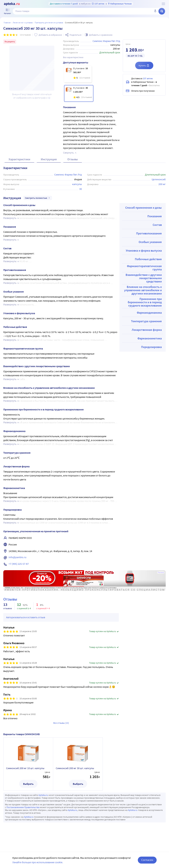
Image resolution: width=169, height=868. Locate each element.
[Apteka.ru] (12, 4)
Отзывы (73, 159)
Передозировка (151, 347)
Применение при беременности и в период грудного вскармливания (145, 302)
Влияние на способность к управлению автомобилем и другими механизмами (143, 290)
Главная (7, 23)
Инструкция (49, 159)
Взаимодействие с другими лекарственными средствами (144, 278)
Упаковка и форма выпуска (144, 251)
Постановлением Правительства (23, 807)
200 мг (162, 184)
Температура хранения (146, 321)
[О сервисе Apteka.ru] (163, 4)
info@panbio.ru (17, 557)
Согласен (147, 860)
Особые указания (150, 242)
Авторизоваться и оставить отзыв (26, 617)
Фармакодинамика (149, 313)
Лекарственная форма (147, 330)
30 (81, 189)
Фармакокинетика (150, 338)
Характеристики (19, 159)
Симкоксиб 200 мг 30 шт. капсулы (75, 768)
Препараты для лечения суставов (49, 23)
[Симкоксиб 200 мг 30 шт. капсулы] (79, 93)
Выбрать (28, 784)
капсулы (77, 184)
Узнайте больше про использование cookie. (38, 862)
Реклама (161, 573)
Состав (157, 225)
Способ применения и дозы (144, 208)
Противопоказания (149, 233)
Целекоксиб (159, 179)
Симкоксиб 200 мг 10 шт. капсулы (25, 768)
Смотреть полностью (38, 198)
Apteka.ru (43, 795)
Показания (155, 216)
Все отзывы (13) (61, 723)
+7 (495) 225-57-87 (19, 564)
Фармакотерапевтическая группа (144, 268)
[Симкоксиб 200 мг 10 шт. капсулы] (78, 74)
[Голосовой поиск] (155, 11)
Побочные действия (148, 259)
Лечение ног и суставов (23, 23)
